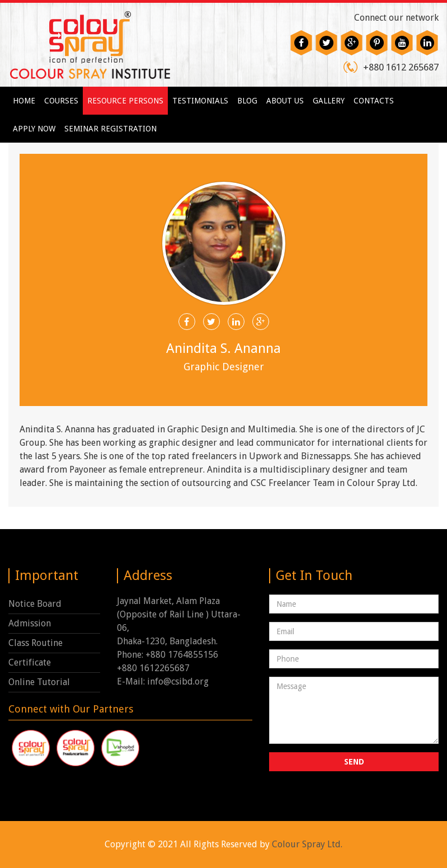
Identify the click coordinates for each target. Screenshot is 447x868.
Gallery (329, 101)
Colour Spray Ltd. (307, 844)
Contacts (374, 101)
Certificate (30, 662)
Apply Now (34, 129)
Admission (30, 623)
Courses (61, 101)
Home (24, 101)
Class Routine (36, 643)
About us (285, 101)
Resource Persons (125, 101)
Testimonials (200, 101)
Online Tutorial (39, 682)
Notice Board (35, 604)
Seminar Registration (110, 129)
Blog (247, 101)
